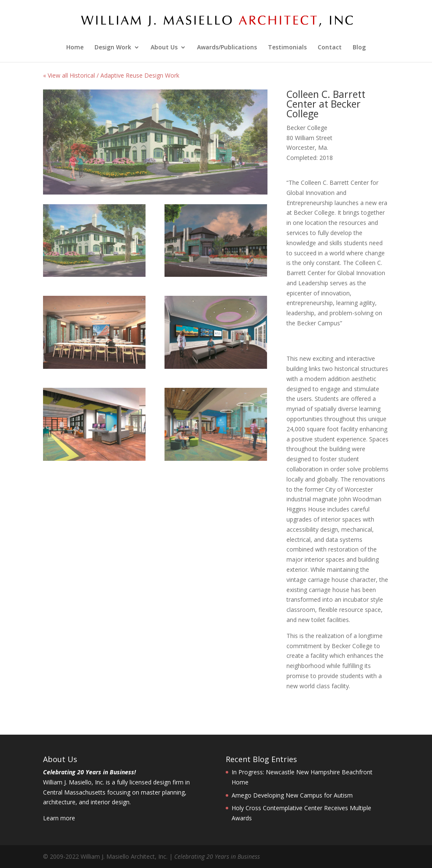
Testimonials (287, 48)
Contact (330, 48)
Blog (359, 48)
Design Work (113, 48)
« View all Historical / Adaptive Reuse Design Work (111, 75)
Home (75, 48)
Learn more (59, 818)
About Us (164, 48)
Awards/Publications (227, 48)
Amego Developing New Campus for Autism (292, 795)
